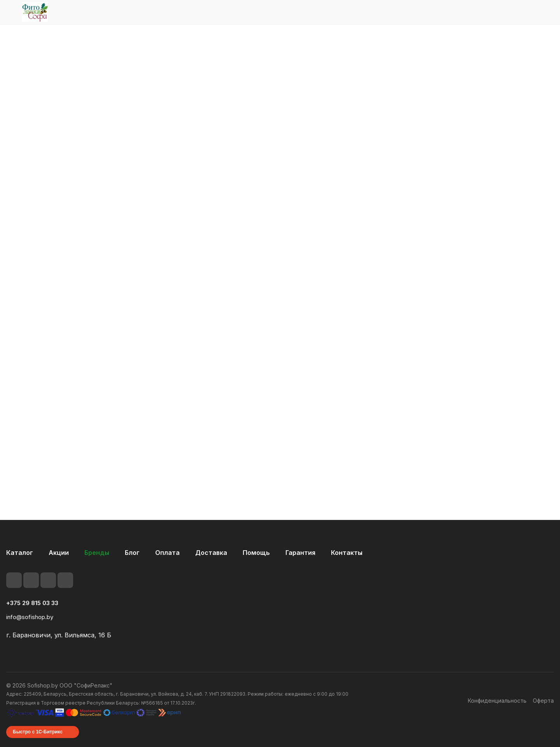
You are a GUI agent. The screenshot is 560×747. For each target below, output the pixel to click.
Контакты (347, 557)
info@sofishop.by (30, 621)
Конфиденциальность (497, 705)
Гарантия (300, 557)
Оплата (167, 557)
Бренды (97, 557)
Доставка (211, 557)
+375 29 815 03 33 (32, 607)
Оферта (543, 705)
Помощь (256, 557)
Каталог (20, 557)
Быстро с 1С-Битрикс (38, 736)
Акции (59, 557)
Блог (132, 557)
